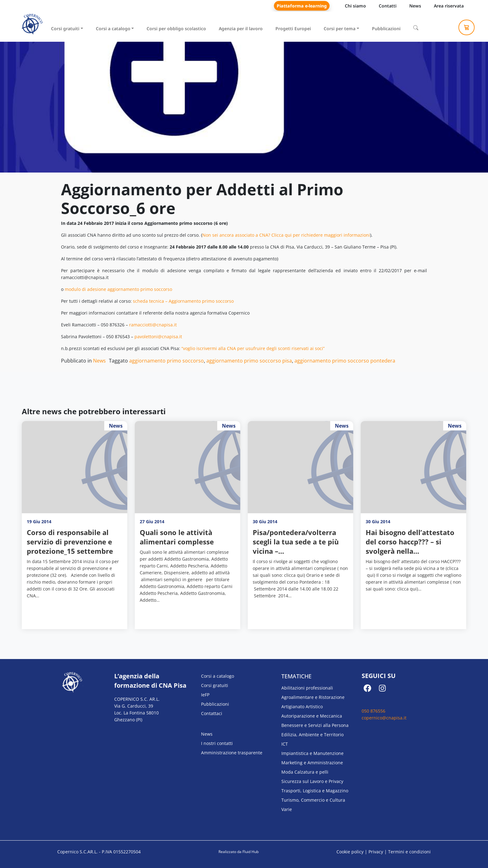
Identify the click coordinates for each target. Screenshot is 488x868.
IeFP (205, 695)
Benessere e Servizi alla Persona (315, 725)
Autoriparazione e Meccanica (312, 716)
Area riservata (449, 6)
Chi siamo (355, 6)
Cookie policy (350, 852)
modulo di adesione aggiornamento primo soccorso (118, 289)
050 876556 (373, 711)
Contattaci (212, 713)
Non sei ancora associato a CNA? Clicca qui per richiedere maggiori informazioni (286, 235)
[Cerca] (416, 28)
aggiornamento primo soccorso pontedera (345, 361)
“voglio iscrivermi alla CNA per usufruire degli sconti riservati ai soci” (253, 348)
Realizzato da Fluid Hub (239, 852)
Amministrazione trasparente (232, 753)
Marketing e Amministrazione (312, 763)
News (415, 6)
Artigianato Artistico (302, 707)
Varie (287, 809)
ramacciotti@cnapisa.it (153, 325)
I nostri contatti (217, 743)
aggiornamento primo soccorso (167, 361)
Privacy (376, 852)
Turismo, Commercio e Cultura (313, 800)
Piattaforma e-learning (302, 6)
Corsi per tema (340, 28)
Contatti (388, 6)
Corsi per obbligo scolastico (176, 28)
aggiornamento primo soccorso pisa (249, 361)
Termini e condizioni (409, 852)
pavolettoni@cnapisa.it (158, 337)
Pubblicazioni (386, 28)
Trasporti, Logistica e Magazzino (315, 791)
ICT (285, 744)
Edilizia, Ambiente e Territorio (312, 735)
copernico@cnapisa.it (384, 718)
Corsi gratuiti (65, 28)
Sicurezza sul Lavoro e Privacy (312, 781)
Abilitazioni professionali (307, 688)
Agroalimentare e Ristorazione (313, 697)
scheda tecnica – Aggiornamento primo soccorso (183, 301)
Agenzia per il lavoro (241, 28)
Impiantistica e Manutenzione (312, 753)
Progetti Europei (293, 28)
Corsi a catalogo (113, 28)
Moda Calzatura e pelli (305, 772)
